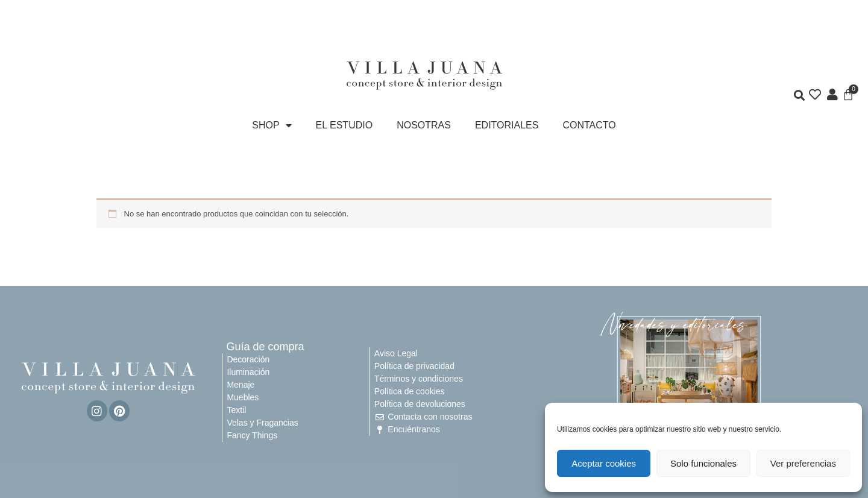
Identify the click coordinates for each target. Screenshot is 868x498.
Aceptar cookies (604, 463)
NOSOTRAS (424, 125)
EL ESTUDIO (344, 125)
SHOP (272, 125)
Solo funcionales (703, 463)
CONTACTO (589, 125)
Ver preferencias (803, 463)
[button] (799, 96)
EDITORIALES (507, 125)
